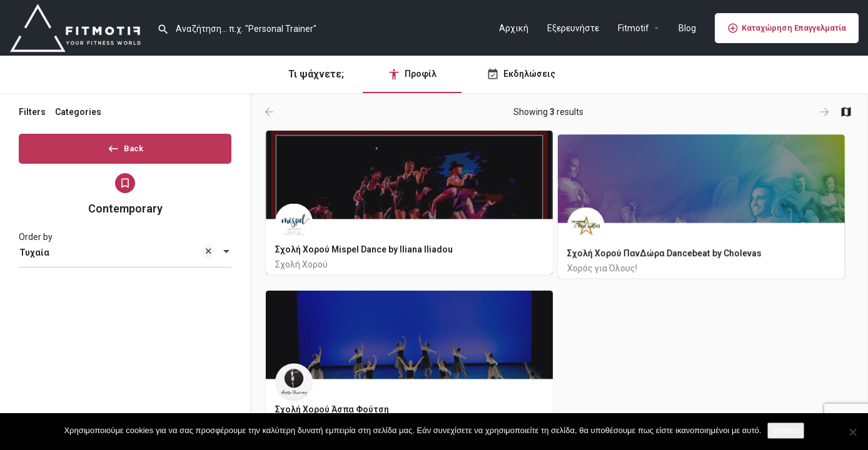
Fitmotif (633, 28)
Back (125, 146)
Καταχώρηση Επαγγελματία (787, 28)
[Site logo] (78, 27)
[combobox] (125, 257)
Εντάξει (785, 430)
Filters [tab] (32, 112)
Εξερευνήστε (573, 28)
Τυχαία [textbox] (118, 258)
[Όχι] (852, 432)
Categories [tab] (78, 112)
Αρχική (514, 28)
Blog (687, 28)
